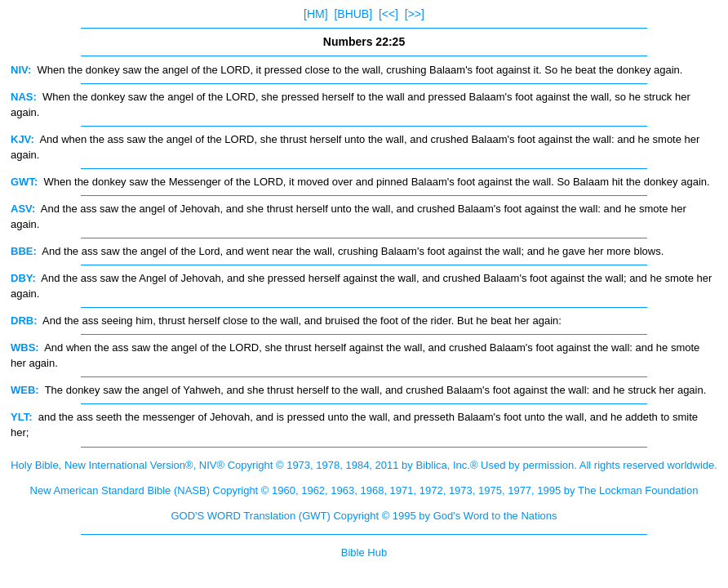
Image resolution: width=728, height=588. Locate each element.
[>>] (415, 14)
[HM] (316, 14)
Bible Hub (364, 552)
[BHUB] (353, 14)
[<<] (388, 14)
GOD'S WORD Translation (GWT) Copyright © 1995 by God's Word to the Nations (364, 516)
